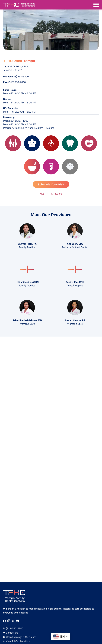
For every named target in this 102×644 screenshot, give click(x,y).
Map (42, 194)
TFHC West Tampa (19, 61)
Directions (57, 194)
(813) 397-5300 (20, 76)
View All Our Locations (18, 641)
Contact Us (12, 633)
